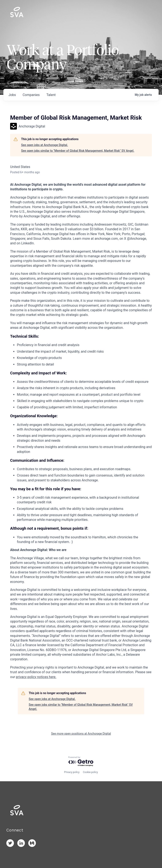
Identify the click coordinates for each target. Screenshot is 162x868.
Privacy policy (72, 772)
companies (31, 95)
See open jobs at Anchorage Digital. (45, 145)
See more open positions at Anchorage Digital (81, 734)
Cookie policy (90, 772)
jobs (12, 95)
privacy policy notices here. (36, 677)
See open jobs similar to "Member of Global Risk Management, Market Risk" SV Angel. (78, 151)
